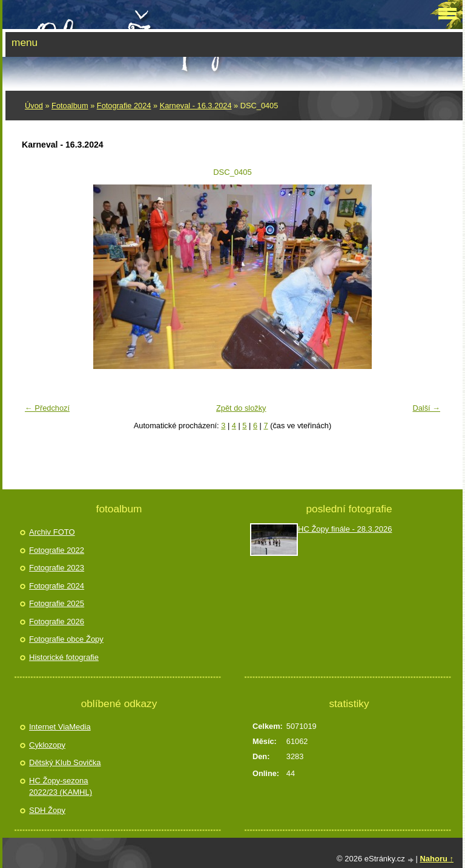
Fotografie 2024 (124, 106)
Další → (426, 408)
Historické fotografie (64, 657)
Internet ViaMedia (60, 727)
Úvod (34, 106)
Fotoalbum (70, 106)
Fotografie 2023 (57, 568)
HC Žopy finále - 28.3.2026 (345, 529)
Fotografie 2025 (57, 603)
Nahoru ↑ (437, 859)
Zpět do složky (241, 408)
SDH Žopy (47, 810)
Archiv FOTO (52, 532)
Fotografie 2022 (57, 550)
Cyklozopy (47, 745)
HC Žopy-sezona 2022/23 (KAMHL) (61, 787)
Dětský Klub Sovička (65, 762)
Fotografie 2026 (57, 622)
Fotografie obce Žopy (66, 639)
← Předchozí (47, 408)
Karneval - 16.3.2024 (196, 106)
